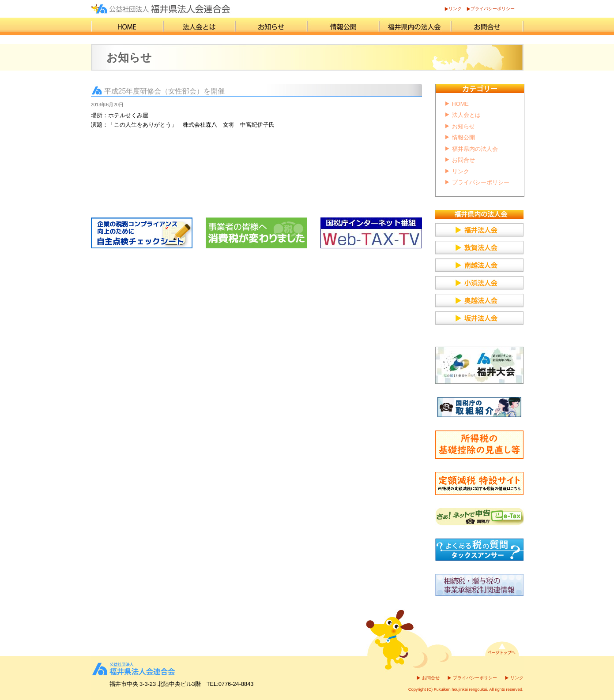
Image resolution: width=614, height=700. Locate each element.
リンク (455, 9)
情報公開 (463, 137)
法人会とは (466, 115)
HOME (460, 104)
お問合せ (463, 160)
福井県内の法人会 (475, 149)
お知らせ (463, 126)
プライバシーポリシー (493, 9)
